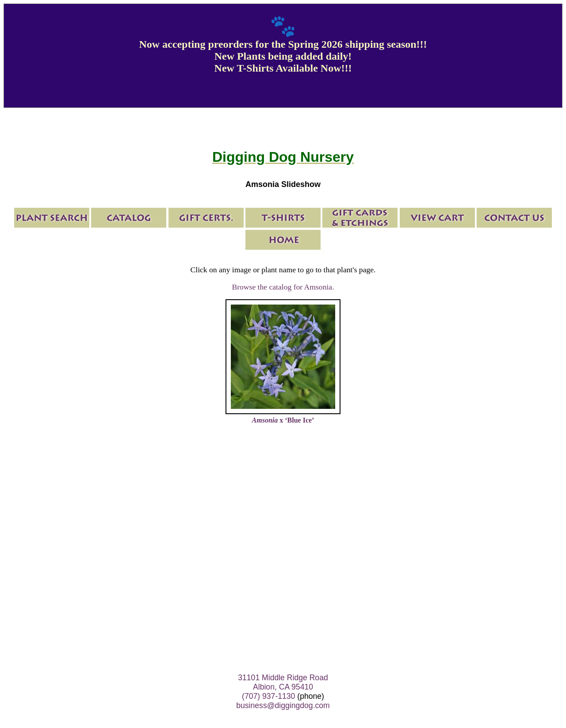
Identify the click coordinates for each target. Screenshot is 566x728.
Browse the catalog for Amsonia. (283, 287)
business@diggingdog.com (283, 705)
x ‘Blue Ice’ (283, 420)
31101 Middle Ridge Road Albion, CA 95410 (283, 682)
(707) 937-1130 (268, 696)
